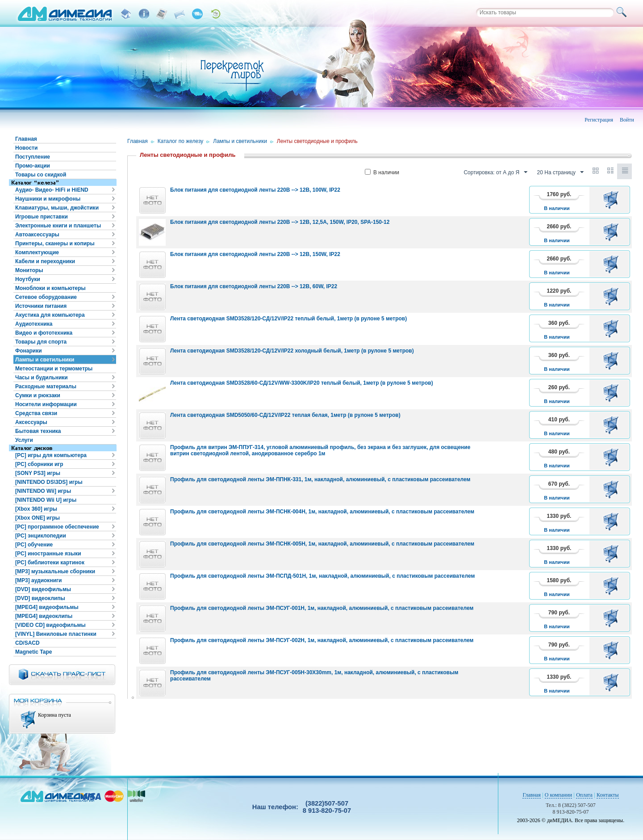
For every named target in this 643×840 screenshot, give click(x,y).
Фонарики (29, 351)
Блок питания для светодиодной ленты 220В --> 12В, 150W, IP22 (255, 254)
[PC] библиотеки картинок (50, 563)
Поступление (33, 157)
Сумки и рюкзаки (38, 395)
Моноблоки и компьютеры (50, 288)
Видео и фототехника (44, 333)
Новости (26, 148)
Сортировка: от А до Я (495, 172)
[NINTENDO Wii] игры (43, 491)
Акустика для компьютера (50, 315)
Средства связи (36, 413)
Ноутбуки (28, 279)
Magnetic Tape (33, 652)
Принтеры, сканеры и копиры (55, 244)
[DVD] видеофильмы (43, 589)
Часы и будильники (42, 378)
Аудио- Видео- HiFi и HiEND (52, 190)
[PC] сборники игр (39, 464)
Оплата (584, 795)
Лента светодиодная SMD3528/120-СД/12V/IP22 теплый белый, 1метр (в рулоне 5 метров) (288, 319)
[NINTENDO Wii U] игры (46, 500)
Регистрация (599, 120)
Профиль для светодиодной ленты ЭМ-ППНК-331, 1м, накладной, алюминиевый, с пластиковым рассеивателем (320, 479)
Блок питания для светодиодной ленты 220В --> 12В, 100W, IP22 (255, 190)
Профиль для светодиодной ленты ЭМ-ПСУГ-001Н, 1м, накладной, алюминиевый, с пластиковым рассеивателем (322, 608)
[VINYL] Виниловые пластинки (56, 634)
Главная (26, 139)
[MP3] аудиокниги (38, 580)
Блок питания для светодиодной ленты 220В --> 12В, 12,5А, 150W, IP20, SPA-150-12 (280, 222)
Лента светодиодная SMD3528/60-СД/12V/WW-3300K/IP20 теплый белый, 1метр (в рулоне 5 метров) (302, 383)
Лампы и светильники (45, 360)
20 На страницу (560, 172)
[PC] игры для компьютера (51, 455)
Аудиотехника (34, 324)
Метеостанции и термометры (54, 369)
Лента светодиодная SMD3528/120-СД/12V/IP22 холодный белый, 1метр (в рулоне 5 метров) (292, 351)
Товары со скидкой (41, 175)
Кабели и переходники (45, 261)
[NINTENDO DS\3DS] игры (49, 482)
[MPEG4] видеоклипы (44, 616)
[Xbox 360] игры (36, 509)
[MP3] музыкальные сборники (55, 571)
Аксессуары (31, 422)
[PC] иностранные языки (48, 554)
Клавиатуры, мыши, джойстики (57, 208)
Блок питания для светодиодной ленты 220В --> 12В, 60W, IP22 (254, 286)
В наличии (382, 172)
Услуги (24, 440)
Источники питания (41, 306)
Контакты (608, 795)
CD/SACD (27, 643)
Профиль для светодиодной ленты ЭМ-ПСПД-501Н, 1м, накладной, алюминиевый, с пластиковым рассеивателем (322, 576)
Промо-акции (33, 166)
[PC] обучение (34, 545)
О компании (558, 795)
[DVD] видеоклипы (40, 598)
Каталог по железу (181, 141)
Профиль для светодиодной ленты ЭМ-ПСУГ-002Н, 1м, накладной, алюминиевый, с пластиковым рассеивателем (322, 640)
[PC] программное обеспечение (57, 527)
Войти (627, 120)
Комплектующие (37, 252)
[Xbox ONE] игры (38, 518)
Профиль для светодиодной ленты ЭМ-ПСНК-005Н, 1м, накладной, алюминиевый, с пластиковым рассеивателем (322, 544)
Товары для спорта (41, 342)
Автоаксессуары (37, 235)
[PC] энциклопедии (41, 536)
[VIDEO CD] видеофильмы (50, 625)
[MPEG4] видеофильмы (47, 607)
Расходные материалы (46, 386)
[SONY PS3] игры (38, 473)
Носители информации (46, 404)
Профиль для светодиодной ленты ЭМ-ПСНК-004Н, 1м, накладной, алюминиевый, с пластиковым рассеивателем (322, 512)
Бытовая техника (38, 431)
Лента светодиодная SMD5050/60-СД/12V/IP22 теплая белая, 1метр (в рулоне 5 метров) (285, 415)
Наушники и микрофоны (48, 199)
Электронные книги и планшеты (58, 226)
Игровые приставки (42, 217)
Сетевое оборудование (46, 297)
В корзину (612, 200)
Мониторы (29, 270)
